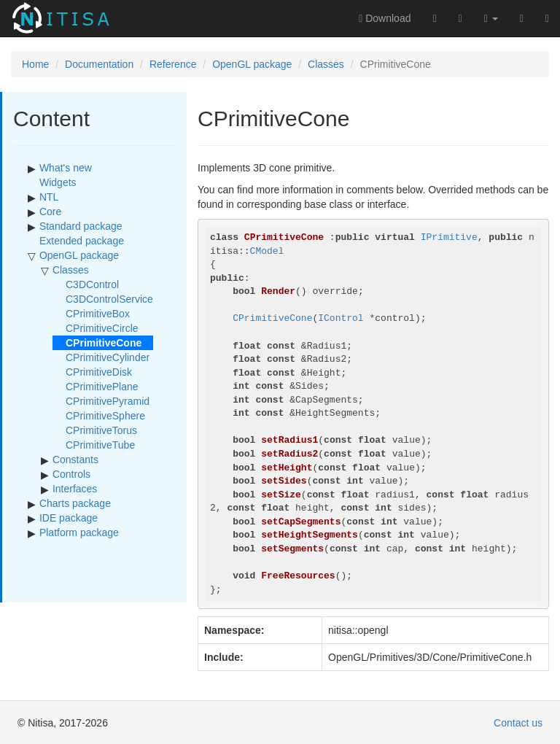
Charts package (75, 503)
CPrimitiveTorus (101, 430)
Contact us (518, 723)
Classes (326, 64)
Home (35, 64)
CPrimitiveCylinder (108, 357)
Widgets (58, 182)
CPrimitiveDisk (99, 372)
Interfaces (75, 489)
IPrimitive (449, 237)
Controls (71, 474)
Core (50, 212)
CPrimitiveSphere (105, 416)
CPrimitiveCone (272, 318)
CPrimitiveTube (100, 445)
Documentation (99, 64)
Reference (173, 64)
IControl (341, 318)
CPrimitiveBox (98, 314)
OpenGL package (252, 64)
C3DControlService (109, 299)
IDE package (69, 518)
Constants (75, 460)
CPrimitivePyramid (108, 401)
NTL (49, 197)
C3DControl (92, 284)
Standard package (81, 226)
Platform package (79, 532)
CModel (267, 251)
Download (385, 18)
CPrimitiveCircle (102, 328)
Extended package (82, 241)
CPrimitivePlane (102, 387)
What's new (66, 168)
